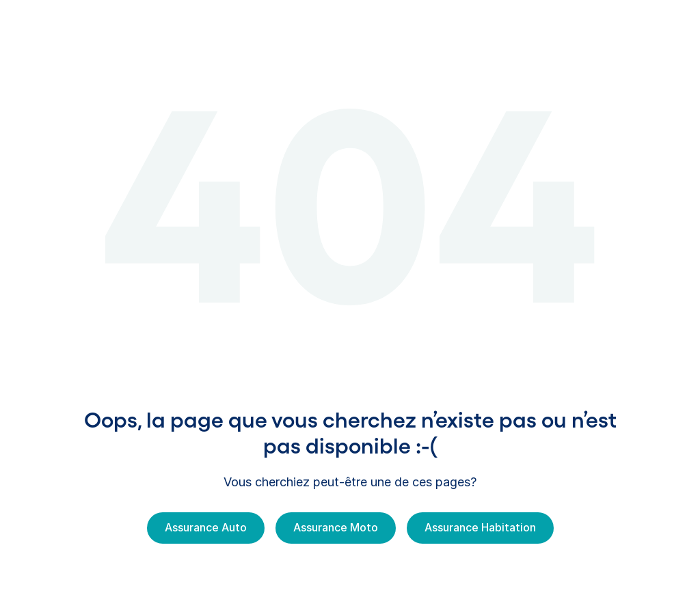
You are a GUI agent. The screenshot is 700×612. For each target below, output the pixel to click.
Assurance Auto (206, 527)
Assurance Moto (336, 527)
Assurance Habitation (480, 527)
